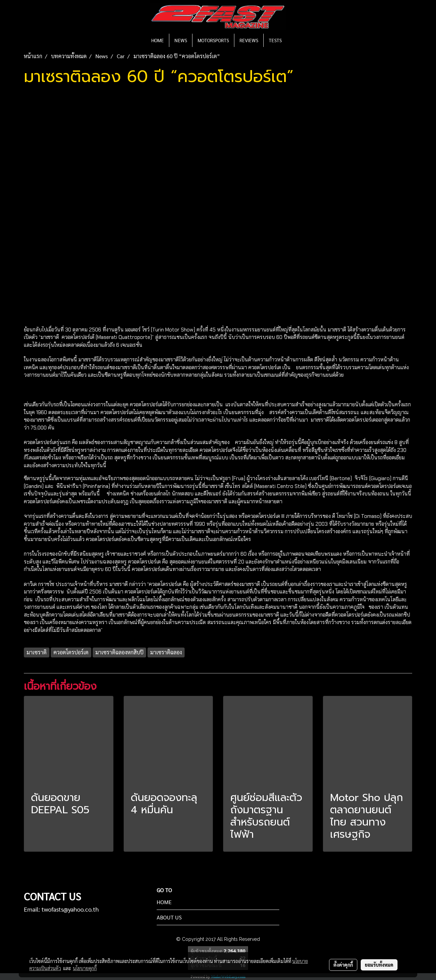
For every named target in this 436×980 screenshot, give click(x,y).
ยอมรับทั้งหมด (379, 965)
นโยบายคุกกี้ (85, 968)
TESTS (275, 40)
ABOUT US (169, 917)
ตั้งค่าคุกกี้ (343, 965)
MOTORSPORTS (213, 40)
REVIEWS (249, 40)
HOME (158, 40)
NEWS (181, 40)
